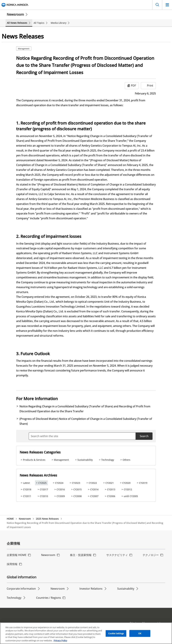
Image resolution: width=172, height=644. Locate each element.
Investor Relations (91, 589)
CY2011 (27, 496)
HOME (10, 519)
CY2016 (61, 489)
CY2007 (94, 496)
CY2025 (42, 483)
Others (126, 460)
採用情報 (12, 564)
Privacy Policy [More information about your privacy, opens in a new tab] (60, 642)
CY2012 (128, 489)
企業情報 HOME (17, 555)
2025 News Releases (47, 519)
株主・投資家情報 (81, 555)
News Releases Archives (38, 475)
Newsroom (15, 14)
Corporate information (21, 589)
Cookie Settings (116, 635)
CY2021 (110, 483)
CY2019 (143, 483)
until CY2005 (131, 496)
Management (24, 49)
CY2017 (44, 489)
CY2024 (59, 483)
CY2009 (61, 496)
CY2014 (94, 489)
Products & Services (34, 460)
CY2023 (76, 483)
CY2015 (78, 489)
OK (140, 635)
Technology (108, 460)
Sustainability (85, 460)
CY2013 (111, 489)
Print (150, 86)
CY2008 (78, 496)
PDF (133, 86)
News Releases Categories (40, 452)
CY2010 (44, 496)
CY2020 (126, 483)
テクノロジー (151, 555)
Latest (26, 483)
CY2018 (27, 489)
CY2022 (93, 483)
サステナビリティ (117, 555)
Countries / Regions (49, 598)
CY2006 (111, 496)
